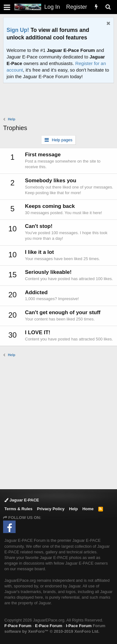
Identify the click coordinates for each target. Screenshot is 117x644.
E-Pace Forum (49, 626)
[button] (7, 7)
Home (88, 509)
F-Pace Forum (18, 626)
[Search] (108, 7)
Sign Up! (18, 30)
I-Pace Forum (79, 626)
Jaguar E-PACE (22, 500)
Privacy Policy (51, 509)
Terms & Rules (18, 509)
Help (73, 509)
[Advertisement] (60, 101)
